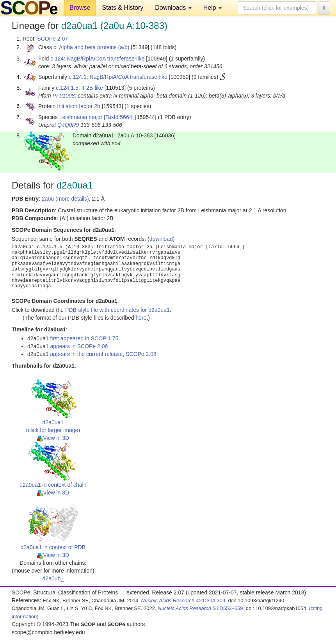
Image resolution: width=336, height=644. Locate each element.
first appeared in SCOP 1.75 (84, 338)
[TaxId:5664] (119, 117)
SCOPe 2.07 (52, 39)
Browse (80, 8)
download (161, 239)
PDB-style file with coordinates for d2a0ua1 (117, 310)
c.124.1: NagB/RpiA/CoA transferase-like (118, 77)
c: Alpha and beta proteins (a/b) (92, 47)
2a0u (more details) (65, 199)
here (141, 318)
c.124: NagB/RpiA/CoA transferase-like (97, 59)
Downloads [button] (173, 8)
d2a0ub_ (53, 578)
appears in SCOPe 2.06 (79, 346)
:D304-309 (183, 600)
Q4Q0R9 (68, 125)
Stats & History (123, 8)
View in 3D (53, 438)
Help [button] (212, 8)
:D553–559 (200, 608)
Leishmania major (81, 117)
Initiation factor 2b (79, 106)
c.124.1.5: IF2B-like (79, 88)
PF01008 (64, 96)
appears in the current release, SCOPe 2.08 (103, 354)
